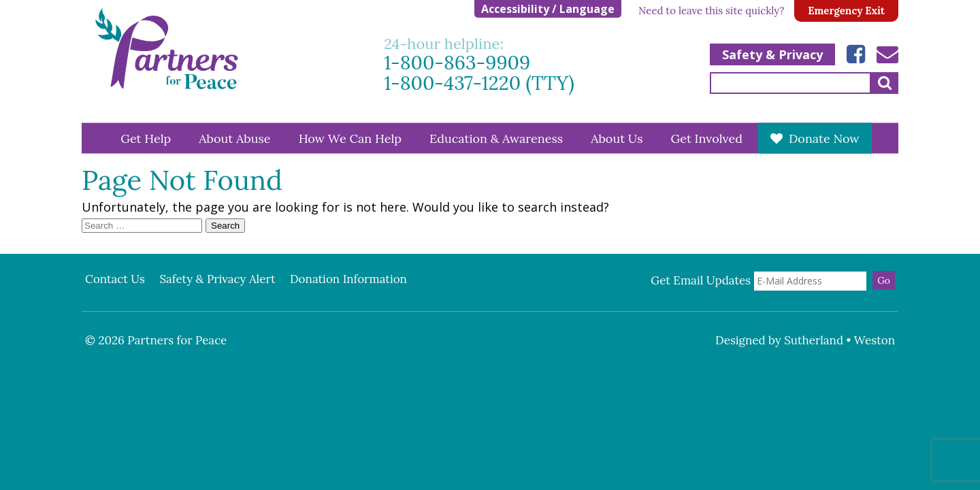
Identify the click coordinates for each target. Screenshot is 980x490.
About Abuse (234, 138)
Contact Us (115, 279)
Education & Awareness (496, 138)
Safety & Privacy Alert (217, 279)
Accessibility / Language (548, 9)
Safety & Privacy (772, 54)
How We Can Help (350, 138)
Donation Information (348, 279)
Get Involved (707, 138)
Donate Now (824, 138)
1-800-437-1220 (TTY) (479, 83)
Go (884, 280)
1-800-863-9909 (457, 63)
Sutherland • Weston (839, 340)
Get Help (146, 138)
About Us (617, 138)
